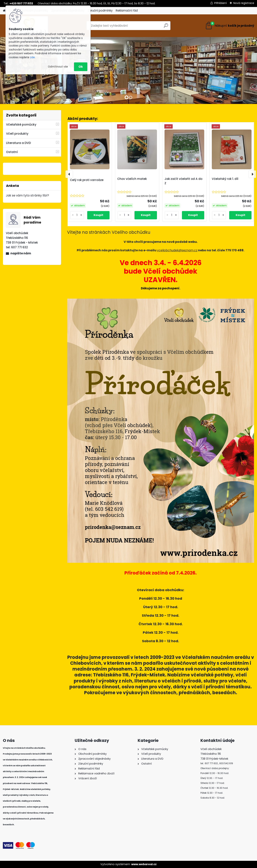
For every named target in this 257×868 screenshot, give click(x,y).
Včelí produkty (17, 134)
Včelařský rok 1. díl (225, 179)
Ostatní (12, 152)
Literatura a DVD (18, 143)
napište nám (21, 253)
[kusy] (77, 215)
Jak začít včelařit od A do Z (183, 181)
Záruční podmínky (100, 10)
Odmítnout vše (58, 67)
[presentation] (69, 174)
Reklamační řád (127, 10)
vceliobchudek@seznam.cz (177, 250)
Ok (81, 67)
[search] (166, 27)
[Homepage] (4, 11)
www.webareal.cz (144, 864)
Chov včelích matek (132, 179)
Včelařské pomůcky (21, 125)
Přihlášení (221, 3)
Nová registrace (244, 3)
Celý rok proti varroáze (87, 180)
